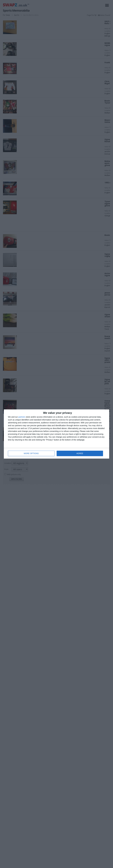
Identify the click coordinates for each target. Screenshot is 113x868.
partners (22, 417)
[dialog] (57, 434)
